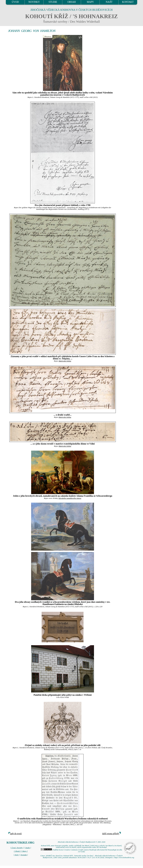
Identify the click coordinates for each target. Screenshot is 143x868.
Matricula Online (65, 361)
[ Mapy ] (24, 851)
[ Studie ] (28, 848)
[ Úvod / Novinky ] (17, 848)
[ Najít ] (16, 855)
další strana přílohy (111, 834)
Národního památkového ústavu (70, 498)
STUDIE (53, 2)
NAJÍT (109, 2)
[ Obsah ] (17, 851)
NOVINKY (34, 2)
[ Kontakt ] (24, 855)
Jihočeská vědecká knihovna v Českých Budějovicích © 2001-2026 (81, 842)
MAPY (90, 2)
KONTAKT (128, 2)
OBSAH (72, 2)
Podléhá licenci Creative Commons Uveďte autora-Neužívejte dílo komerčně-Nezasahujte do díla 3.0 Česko (81, 851)
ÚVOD (15, 2)
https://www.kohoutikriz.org (124, 858)
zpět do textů (16, 834)
